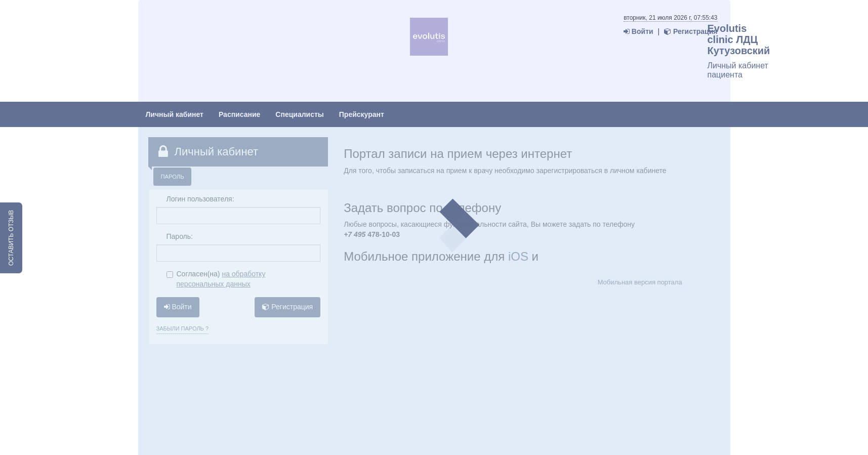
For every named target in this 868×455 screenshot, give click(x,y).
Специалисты (299, 114)
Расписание (239, 114)
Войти (638, 31)
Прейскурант (362, 114)
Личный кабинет (175, 114)
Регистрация (691, 31)
